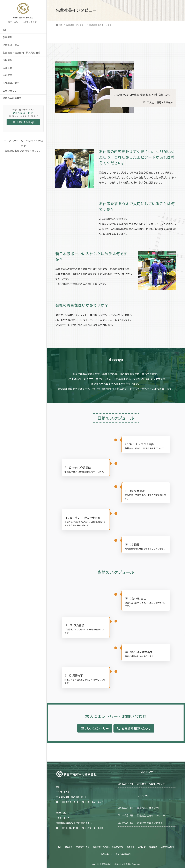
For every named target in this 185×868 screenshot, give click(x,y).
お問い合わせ (10, 91)
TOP (5, 30)
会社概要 (7, 75)
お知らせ (7, 68)
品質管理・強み (11, 45)
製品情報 (7, 37)
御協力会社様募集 (12, 98)
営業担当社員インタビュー (151, 823)
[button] (95, 728)
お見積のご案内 (11, 83)
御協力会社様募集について (151, 784)
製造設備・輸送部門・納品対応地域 (21, 53)
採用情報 (7, 60)
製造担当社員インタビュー (151, 808)
